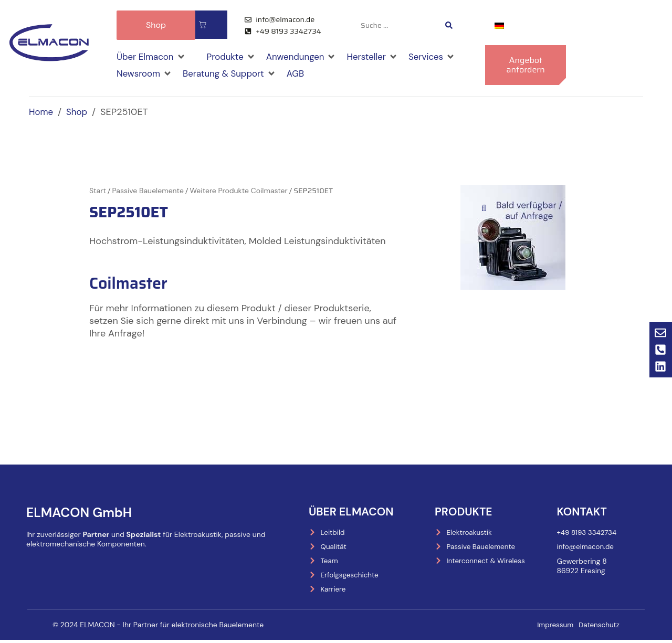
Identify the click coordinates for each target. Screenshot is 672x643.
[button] (153, 56)
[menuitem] (499, 25)
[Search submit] (449, 25)
